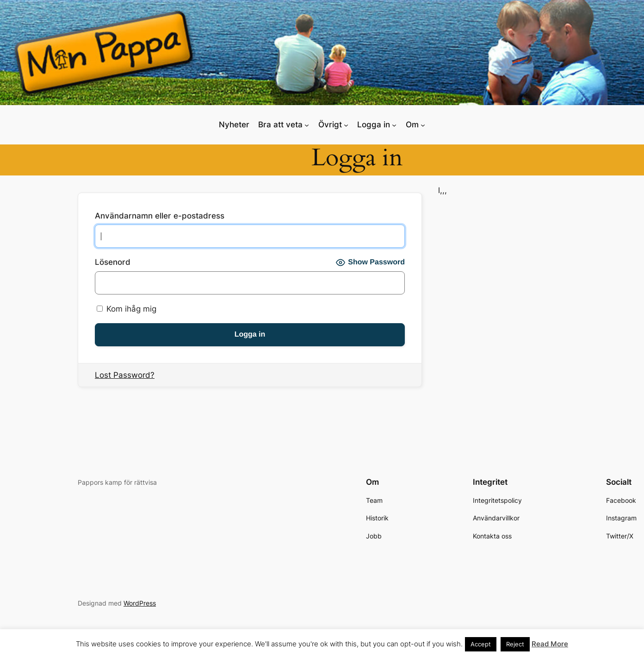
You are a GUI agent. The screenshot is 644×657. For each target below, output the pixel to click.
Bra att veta (280, 125)
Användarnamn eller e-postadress (160, 216)
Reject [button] (515, 644)
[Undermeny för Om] (423, 125)
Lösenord (113, 262)
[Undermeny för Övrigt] (346, 125)
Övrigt (330, 125)
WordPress (140, 603)
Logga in (374, 125)
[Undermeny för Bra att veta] (307, 125)
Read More (550, 644)
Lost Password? (125, 375)
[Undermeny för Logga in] (394, 125)
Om (412, 125)
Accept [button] (481, 644)
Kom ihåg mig (127, 309)
